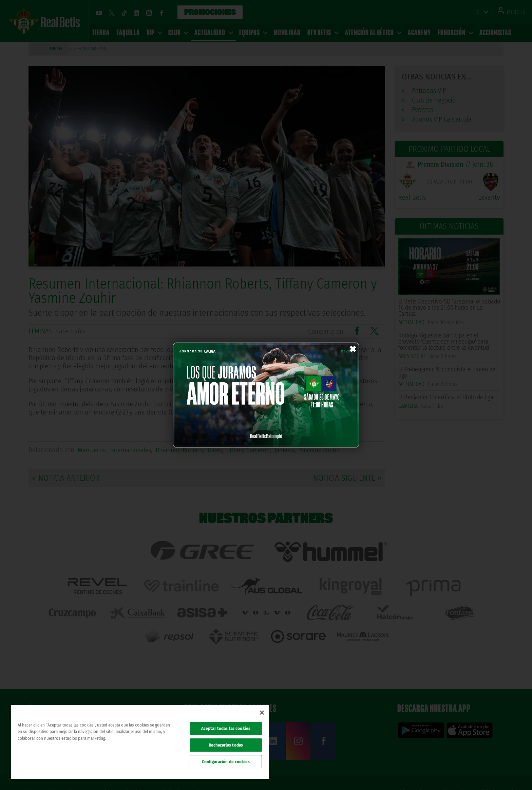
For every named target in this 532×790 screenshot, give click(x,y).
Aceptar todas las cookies (226, 728)
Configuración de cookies (226, 762)
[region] (140, 742)
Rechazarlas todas (226, 745)
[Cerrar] (262, 713)
